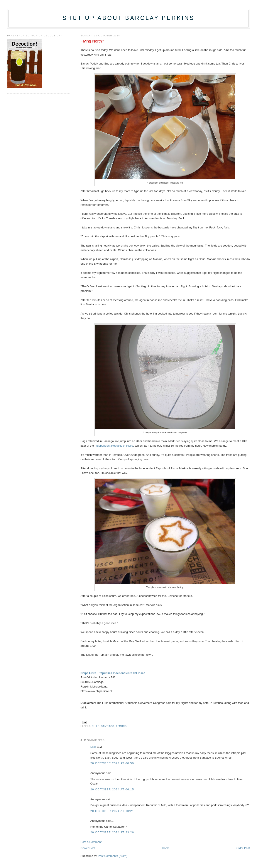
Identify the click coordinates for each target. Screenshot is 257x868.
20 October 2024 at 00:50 (112, 763)
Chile (96, 726)
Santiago (108, 726)
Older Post (243, 848)
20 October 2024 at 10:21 (112, 811)
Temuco (121, 726)
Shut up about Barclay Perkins (128, 18)
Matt (93, 747)
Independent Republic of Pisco (114, 446)
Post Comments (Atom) (112, 856)
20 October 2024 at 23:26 (112, 832)
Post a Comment (91, 842)
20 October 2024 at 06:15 (112, 789)
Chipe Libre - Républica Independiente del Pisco (113, 673)
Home (166, 848)
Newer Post (88, 848)
